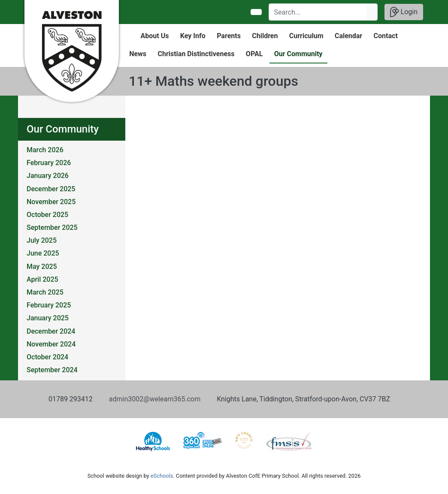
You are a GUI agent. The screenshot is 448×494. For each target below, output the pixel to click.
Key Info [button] (193, 36)
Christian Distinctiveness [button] (196, 54)
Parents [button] (229, 36)
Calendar (348, 36)
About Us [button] (155, 36)
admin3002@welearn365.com (155, 399)
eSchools (162, 476)
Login (404, 12)
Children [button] (265, 36)
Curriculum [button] (306, 36)
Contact (386, 36)
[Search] (318, 12)
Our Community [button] (298, 54)
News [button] (138, 54)
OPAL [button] (254, 54)
